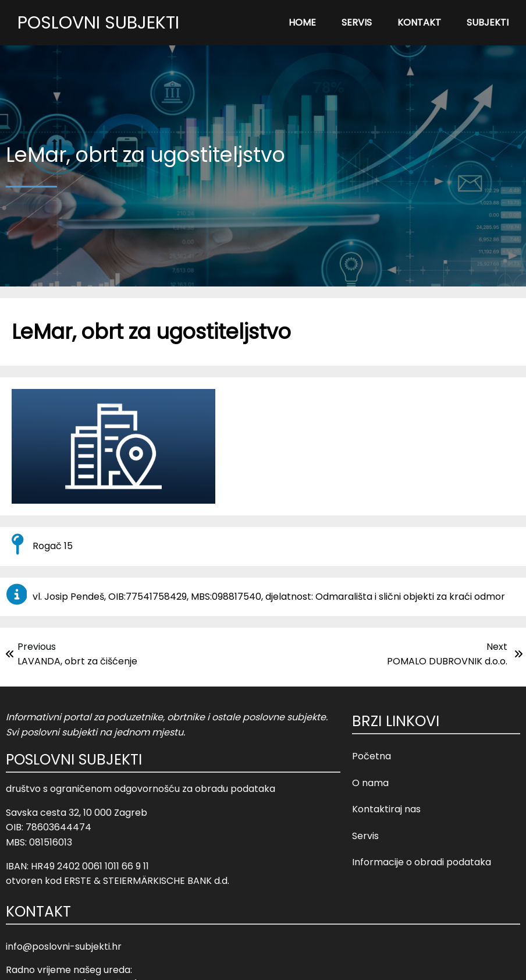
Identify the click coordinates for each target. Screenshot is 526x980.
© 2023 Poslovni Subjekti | (238, 963)
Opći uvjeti (321, 963)
